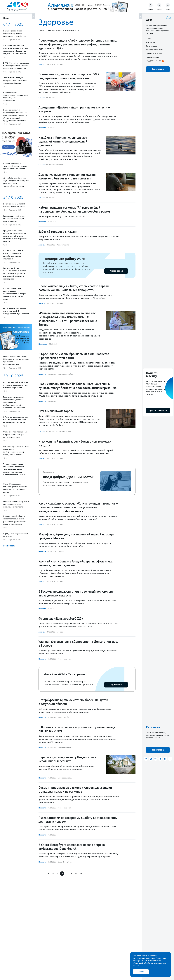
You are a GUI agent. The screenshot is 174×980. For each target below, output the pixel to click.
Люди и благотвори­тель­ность (63, 31)
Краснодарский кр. (66, 374)
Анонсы (42, 65)
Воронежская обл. (65, 747)
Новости (42, 128)
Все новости (9, 546)
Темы (41, 31)
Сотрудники (151, 46)
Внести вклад (116, 271)
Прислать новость (154, 53)
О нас (148, 39)
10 (80, 873)
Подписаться (116, 685)
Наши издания (152, 57)
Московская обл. (65, 778)
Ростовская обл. (64, 659)
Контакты (150, 42)
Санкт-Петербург (65, 862)
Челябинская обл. (64, 432)
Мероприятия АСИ (154, 50)
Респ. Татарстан (63, 245)
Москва (60, 65)
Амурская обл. (64, 717)
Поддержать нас (153, 61)
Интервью (43, 344)
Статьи (42, 98)
